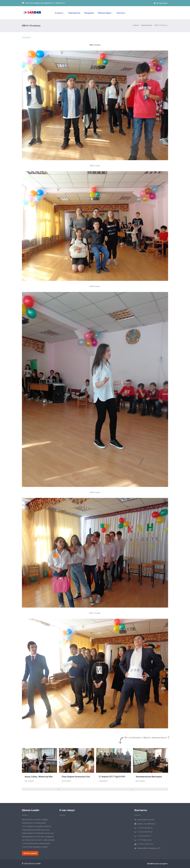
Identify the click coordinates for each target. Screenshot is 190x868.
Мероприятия (74, 13)
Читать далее (30, 853)
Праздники (89, 13)
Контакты (121, 13)
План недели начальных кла (76, 777)
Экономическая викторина (149, 777)
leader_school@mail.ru (146, 824)
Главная (136, 25)
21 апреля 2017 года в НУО (112, 777)
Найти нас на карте (157, 864)
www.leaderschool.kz (146, 820)
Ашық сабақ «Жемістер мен (39, 777)
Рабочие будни (105, 13)
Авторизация (161, 3)
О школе (60, 13)
